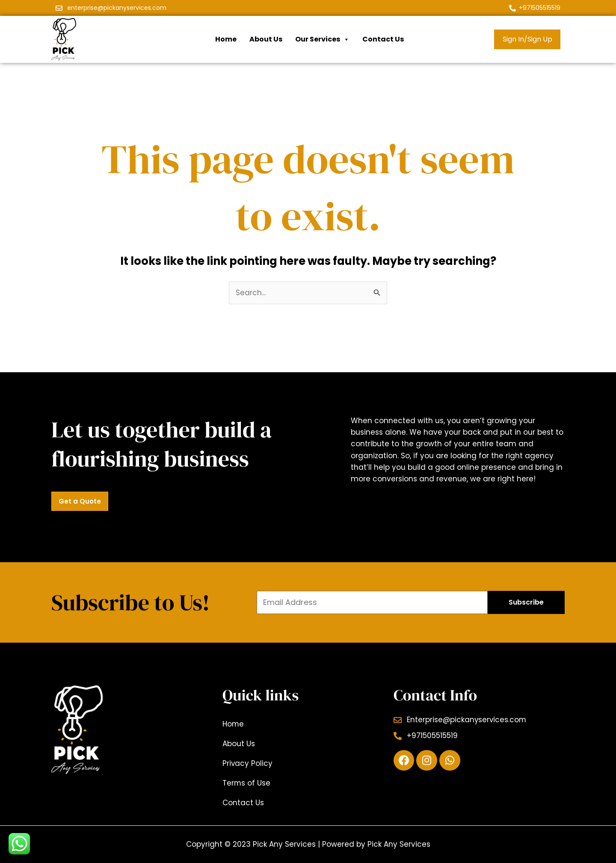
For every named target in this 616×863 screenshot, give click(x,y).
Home (226, 39)
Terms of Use (247, 783)
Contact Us (383, 39)
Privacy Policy (248, 763)
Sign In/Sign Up (527, 39)
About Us (266, 39)
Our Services (322, 39)
